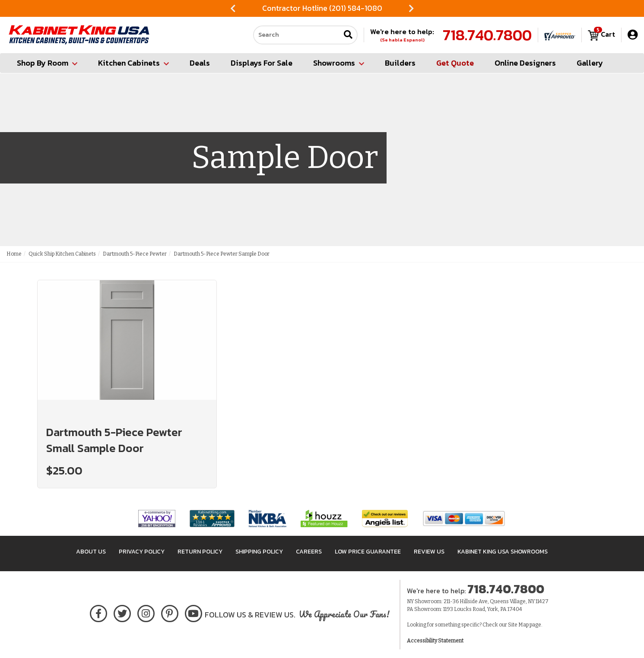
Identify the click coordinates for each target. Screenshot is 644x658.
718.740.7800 (487, 35)
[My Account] (633, 35)
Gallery (590, 63)
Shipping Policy (259, 552)
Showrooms (339, 63)
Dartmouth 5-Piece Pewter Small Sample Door (114, 440)
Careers (309, 552)
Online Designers (525, 63)
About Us (91, 552)
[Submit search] (348, 35)
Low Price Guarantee (368, 552)
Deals (200, 63)
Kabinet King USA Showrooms (503, 552)
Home (14, 254)
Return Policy (200, 552)
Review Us (429, 552)
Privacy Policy (142, 552)
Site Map (518, 625)
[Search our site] (297, 35)
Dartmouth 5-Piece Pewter (135, 254)
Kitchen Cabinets (133, 63)
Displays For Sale (262, 63)
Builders (400, 63)
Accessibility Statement (435, 641)
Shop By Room (47, 63)
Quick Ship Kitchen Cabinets (62, 254)
